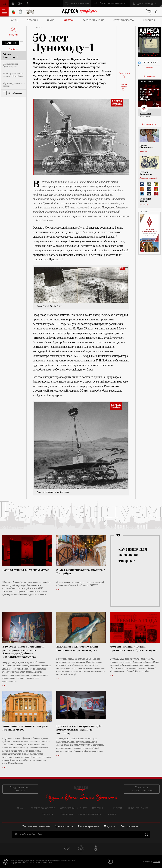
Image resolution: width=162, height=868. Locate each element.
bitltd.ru (157, 862)
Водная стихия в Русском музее (11, 65)
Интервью (144, 151)
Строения (47, 814)
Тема (20, 808)
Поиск (4, 3)
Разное (112, 814)
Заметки (69, 20)
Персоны (32, 20)
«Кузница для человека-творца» (14, 85)
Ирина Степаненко (146, 146)
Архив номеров (64, 826)
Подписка (110, 826)
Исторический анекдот (73, 808)
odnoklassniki (28, 4)
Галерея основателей (148, 178)
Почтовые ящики (145, 200)
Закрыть (146, 834)
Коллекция (144, 205)
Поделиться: (124, 75)
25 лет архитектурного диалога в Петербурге (13, 75)
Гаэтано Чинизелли (146, 173)
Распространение (93, 20)
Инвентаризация (138, 808)
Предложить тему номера (20, 789)
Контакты (149, 20)
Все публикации (15, 93)
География (67, 814)
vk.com (12, 4)
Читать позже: (124, 88)
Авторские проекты (90, 814)
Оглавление (4, 12)
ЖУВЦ (14, 20)
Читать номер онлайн (149, 62)
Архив (50, 20)
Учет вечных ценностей (36, 826)
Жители (117, 808)
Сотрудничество (124, 20)
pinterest (20, 4)
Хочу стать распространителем (142, 789)
